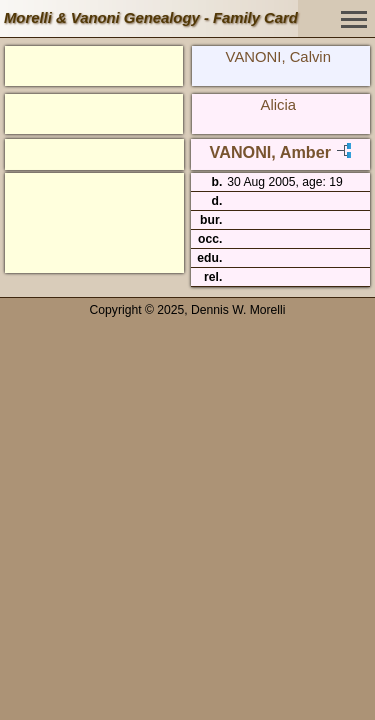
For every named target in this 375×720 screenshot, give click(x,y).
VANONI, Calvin (278, 57)
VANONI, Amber (270, 152)
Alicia (278, 105)
